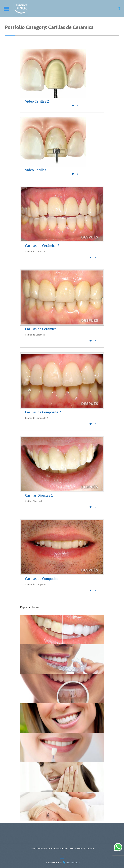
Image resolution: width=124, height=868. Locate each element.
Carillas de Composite (42, 579)
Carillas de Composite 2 (43, 412)
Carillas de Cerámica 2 (42, 246)
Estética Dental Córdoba (82, 849)
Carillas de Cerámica (41, 329)
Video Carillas (36, 170)
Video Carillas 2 (37, 101)
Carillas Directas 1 (39, 495)
